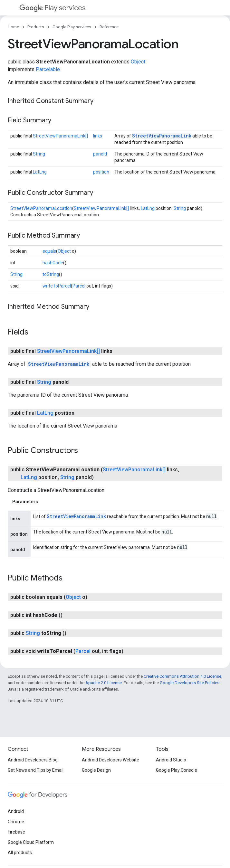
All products (20, 853)
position (101, 172)
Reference (109, 27)
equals (49, 251)
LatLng (40, 172)
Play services (52, 8)
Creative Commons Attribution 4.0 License (182, 676)
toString (51, 274)
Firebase (16, 832)
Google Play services (72, 27)
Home (13, 27)
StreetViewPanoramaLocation (41, 208)
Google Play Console (177, 770)
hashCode (53, 263)
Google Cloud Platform (31, 842)
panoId (100, 154)
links (98, 136)
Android (16, 811)
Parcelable (48, 69)
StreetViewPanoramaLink (162, 136)
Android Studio (171, 760)
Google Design (96, 770)
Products (36, 27)
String (39, 154)
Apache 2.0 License (104, 683)
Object (138, 62)
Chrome (16, 822)
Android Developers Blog (33, 760)
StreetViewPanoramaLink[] (60, 136)
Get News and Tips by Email (36, 770)
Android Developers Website (110, 760)
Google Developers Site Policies (190, 683)
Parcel (79, 286)
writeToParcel (57, 286)
